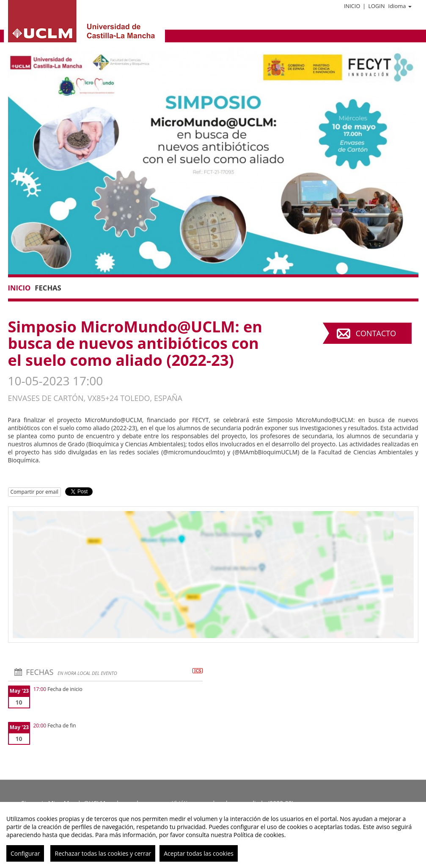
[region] (213, 835)
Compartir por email (34, 492)
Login (376, 6)
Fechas (48, 288)
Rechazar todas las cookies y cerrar (103, 853)
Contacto (376, 333)
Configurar (25, 853)
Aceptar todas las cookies (199, 853)
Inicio (352, 6)
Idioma (400, 6)
